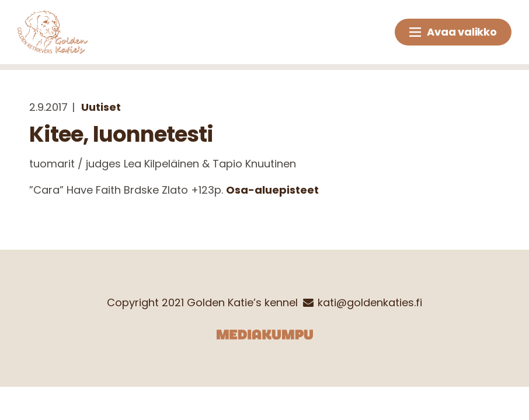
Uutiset (101, 107)
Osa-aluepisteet (272, 190)
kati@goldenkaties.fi (370, 302)
